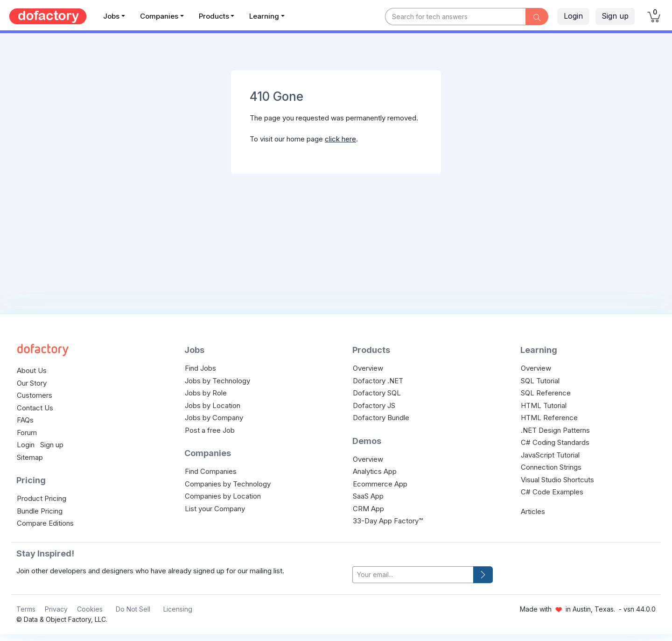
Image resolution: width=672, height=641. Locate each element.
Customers (35, 395)
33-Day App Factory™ (388, 521)
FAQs (25, 420)
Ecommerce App (380, 484)
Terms (26, 609)
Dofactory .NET (378, 381)
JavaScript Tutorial (550, 455)
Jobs (111, 16)
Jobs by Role (206, 393)
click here (340, 139)
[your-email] (413, 575)
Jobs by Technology (217, 381)
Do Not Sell (133, 609)
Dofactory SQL (377, 393)
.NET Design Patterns (555, 430)
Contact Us (35, 408)
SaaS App (368, 496)
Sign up (615, 16)
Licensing (178, 609)
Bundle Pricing (40, 511)
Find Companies (211, 471)
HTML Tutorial (544, 405)
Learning (264, 16)
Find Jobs (200, 368)
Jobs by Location (213, 405)
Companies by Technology (228, 484)
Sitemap (30, 457)
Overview (368, 368)
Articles (533, 511)
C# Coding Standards (555, 442)
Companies (159, 16)
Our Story (32, 383)
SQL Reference (546, 393)
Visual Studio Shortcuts (557, 480)
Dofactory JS (374, 405)
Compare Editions (45, 523)
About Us (32, 370)
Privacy (56, 609)
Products (214, 16)
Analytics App (375, 471)
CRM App (368, 509)
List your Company (215, 509)
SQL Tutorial (540, 381)
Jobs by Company (214, 418)
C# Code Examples (552, 492)
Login (573, 16)
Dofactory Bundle (381, 418)
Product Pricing (42, 498)
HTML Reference (549, 418)
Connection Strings (551, 467)
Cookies (90, 609)
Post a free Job (210, 430)
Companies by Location (223, 496)
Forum (27, 433)
